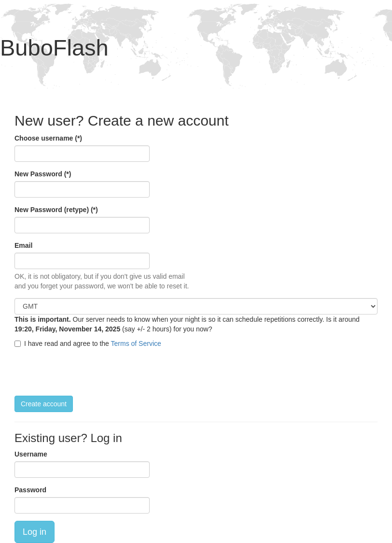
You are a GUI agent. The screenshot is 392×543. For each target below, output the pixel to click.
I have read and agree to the (88, 343)
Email (23, 245)
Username (31, 454)
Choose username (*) (48, 138)
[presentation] (88, 372)
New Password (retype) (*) (56, 210)
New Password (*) (43, 174)
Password (30, 490)
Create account (44, 404)
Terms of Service (136, 343)
